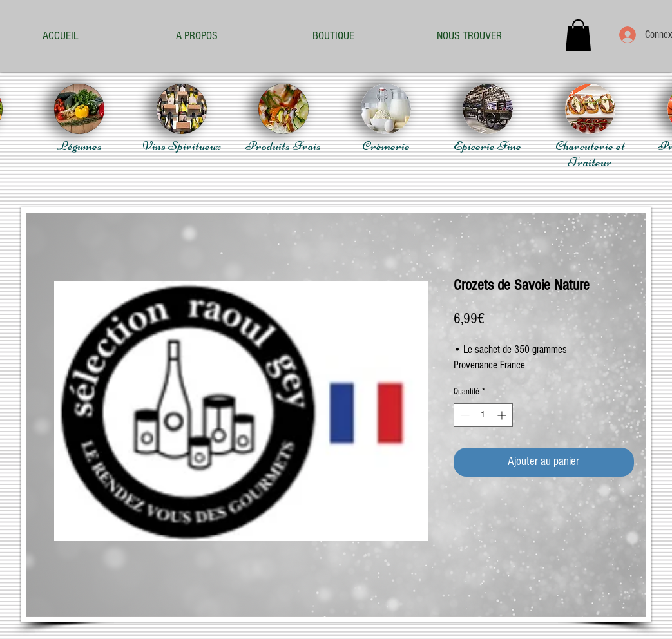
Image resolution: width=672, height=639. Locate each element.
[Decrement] (464, 415)
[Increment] (503, 415)
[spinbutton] (483, 415)
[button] (578, 35)
